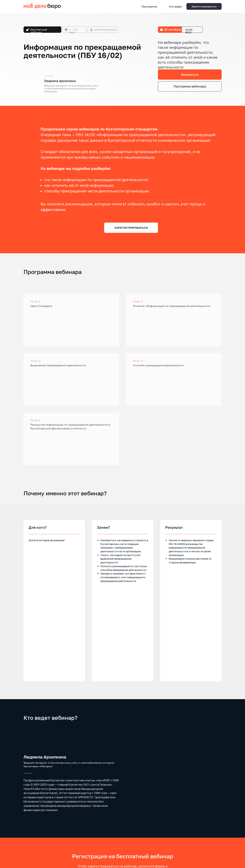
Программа (149, 6)
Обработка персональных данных (41, 844)
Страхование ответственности (39, 847)
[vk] (219, 850)
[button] (204, 6)
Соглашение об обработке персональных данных (123, 821)
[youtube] (206, 850)
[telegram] (213, 850)
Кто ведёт (176, 6)
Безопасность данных (35, 850)
